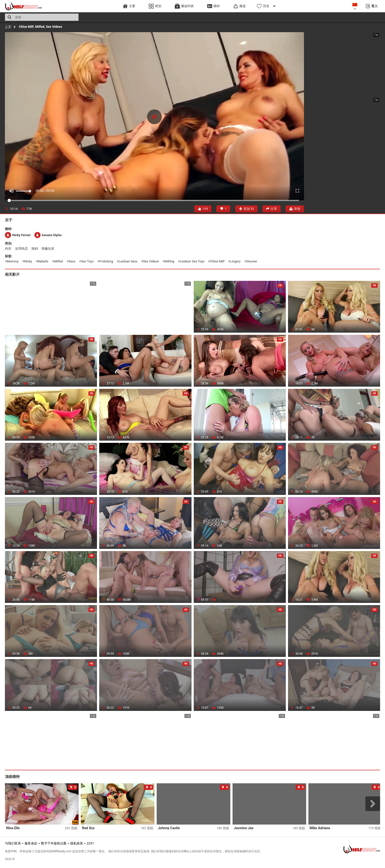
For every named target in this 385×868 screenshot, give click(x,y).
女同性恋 (21, 249)
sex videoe (151, 261)
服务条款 (31, 843)
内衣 (8, 249)
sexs (72, 261)
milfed (58, 261)
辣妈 (35, 249)
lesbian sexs (128, 261)
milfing (169, 261)
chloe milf (217, 261)
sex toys (87, 261)
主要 (8, 27)
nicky (28, 261)
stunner (252, 261)
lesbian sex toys (192, 261)
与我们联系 (13, 843)
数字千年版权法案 (54, 843)
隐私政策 (77, 843)
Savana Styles (48, 235)
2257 (90, 843)
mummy (13, 261)
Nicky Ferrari (18, 235)
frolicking (106, 261)
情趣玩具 (48, 249)
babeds (43, 261)
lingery (235, 261)
